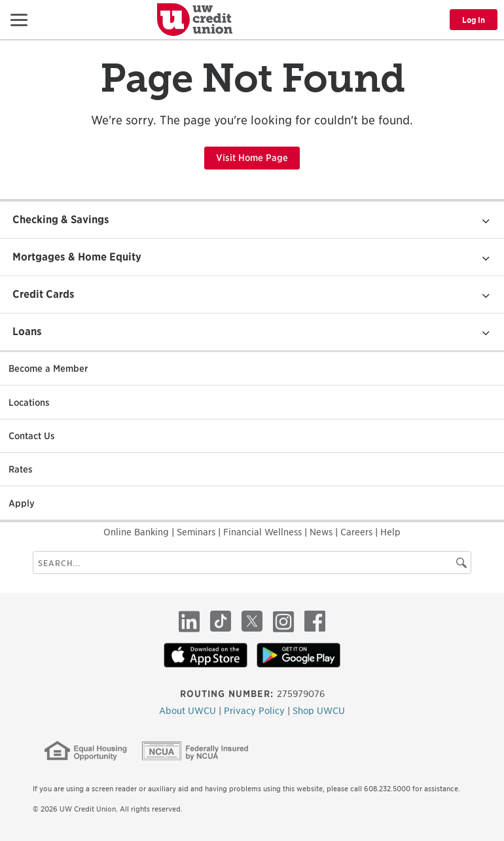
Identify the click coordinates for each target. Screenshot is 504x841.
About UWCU (189, 711)
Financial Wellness (264, 532)
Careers (358, 532)
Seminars (197, 532)
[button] (19, 19)
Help (390, 532)
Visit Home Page (252, 158)
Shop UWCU (319, 711)
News (322, 532)
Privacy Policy (256, 711)
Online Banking (137, 532)
